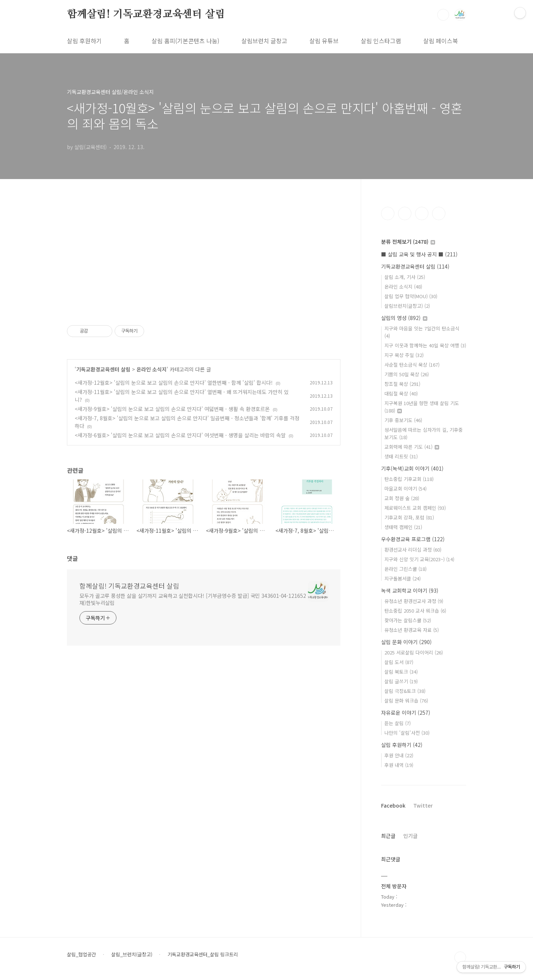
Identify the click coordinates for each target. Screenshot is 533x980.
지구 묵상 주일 (404, 355)
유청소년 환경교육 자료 (412, 630)
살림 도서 (399, 662)
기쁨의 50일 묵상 (407, 374)
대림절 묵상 (401, 393)
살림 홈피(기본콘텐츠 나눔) (185, 41)
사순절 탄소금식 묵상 (412, 365)
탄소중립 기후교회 (409, 479)
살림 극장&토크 (405, 691)
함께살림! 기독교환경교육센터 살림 (146, 14)
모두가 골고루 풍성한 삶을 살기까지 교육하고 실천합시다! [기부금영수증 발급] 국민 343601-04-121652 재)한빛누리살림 (193, 599)
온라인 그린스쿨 (405, 569)
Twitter (423, 805)
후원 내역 (399, 765)
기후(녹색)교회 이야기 (412, 468)
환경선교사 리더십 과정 (413, 550)
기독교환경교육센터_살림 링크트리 (203, 954)
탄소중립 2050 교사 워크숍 (415, 611)
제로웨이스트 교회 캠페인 (415, 508)
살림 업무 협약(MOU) (411, 296)
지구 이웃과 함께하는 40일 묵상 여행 (425, 345)
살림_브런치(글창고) (132, 954)
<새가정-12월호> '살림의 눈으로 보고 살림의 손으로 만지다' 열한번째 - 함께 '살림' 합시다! (174, 383)
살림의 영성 (404, 318)
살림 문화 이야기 (406, 642)
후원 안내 (399, 755)
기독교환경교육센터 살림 (103, 369)
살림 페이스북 (441, 41)
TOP (460, 957)
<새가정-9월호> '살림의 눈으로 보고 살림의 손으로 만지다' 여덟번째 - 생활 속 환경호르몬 (172, 409)
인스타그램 (405, 213)
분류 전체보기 (408, 242)
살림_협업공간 (82, 954)
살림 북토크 (401, 672)
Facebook (393, 805)
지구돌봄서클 (403, 578)
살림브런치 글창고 (264, 41)
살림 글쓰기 (401, 681)
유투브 (439, 213)
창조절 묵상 (402, 384)
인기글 (410, 836)
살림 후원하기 (84, 41)
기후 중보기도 (403, 420)
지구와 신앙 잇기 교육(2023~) (419, 559)
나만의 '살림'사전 (407, 733)
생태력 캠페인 (403, 527)
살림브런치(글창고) (407, 306)
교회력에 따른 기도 (412, 447)
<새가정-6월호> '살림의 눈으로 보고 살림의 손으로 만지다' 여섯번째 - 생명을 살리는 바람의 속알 (180, 435)
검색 (443, 15)
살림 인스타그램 (381, 41)
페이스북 (388, 213)
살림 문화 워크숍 (406, 701)
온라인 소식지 (152, 369)
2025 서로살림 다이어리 (414, 652)
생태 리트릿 (401, 456)
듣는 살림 (398, 723)
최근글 (388, 836)
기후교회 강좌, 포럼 (409, 517)
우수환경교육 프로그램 (413, 539)
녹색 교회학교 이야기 (410, 590)
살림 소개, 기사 (405, 277)
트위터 (422, 213)
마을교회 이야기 (405, 489)
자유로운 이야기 (406, 713)
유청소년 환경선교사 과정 (414, 601)
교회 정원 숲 (402, 498)
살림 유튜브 (324, 41)
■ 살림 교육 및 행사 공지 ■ (419, 254)
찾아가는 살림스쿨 (408, 620)
